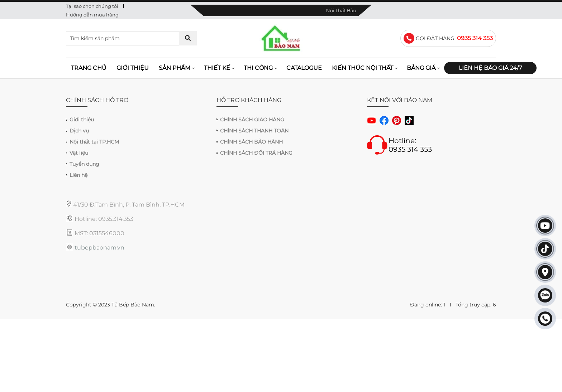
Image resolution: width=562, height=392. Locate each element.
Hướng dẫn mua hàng (92, 15)
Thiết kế (217, 68)
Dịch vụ (79, 131)
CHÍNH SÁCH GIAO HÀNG (252, 120)
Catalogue (304, 68)
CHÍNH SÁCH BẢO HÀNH (251, 142)
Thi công (258, 68)
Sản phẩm (175, 68)
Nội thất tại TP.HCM (94, 142)
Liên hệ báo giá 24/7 (490, 68)
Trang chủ (89, 68)
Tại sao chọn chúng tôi (92, 6)
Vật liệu (79, 153)
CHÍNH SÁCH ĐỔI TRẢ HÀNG (256, 153)
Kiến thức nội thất (363, 68)
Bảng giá (421, 68)
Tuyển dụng (84, 164)
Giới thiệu (133, 68)
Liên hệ (78, 175)
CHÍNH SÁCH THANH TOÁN (254, 131)
